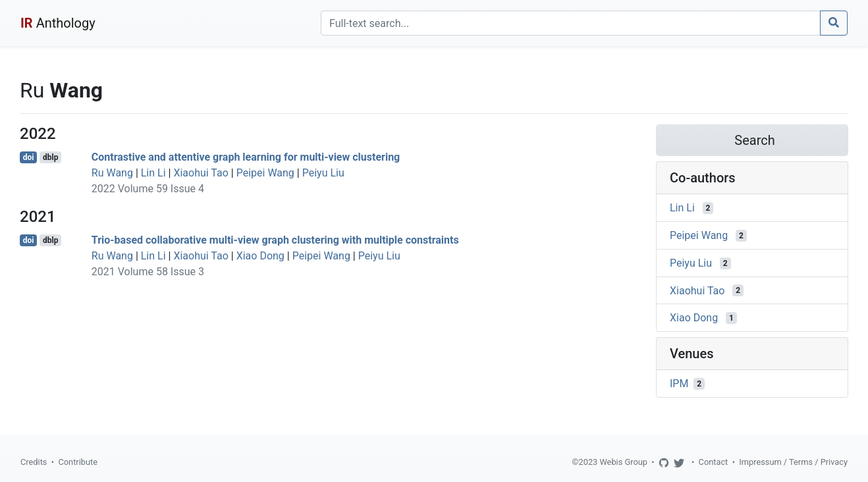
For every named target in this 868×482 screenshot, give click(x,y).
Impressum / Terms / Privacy (793, 462)
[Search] (571, 23)
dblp (50, 157)
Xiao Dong (260, 256)
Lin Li (153, 173)
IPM (679, 384)
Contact (714, 462)
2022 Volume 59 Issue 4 (148, 189)
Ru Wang (112, 173)
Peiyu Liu (323, 173)
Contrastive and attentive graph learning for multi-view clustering (246, 157)
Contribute (78, 462)
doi (29, 157)
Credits (34, 462)
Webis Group (623, 462)
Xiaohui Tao (201, 173)
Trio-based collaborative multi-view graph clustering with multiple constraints (275, 240)
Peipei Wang (265, 173)
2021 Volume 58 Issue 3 (148, 272)
